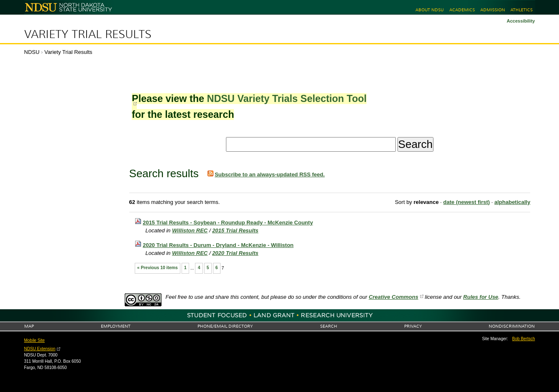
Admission (493, 10)
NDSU (32, 52)
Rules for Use (481, 297)
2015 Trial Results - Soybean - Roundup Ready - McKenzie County (228, 223)
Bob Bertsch (523, 339)
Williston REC (190, 230)
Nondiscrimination (512, 326)
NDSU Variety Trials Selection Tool (287, 99)
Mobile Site (35, 340)
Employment (116, 326)
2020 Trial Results (235, 253)
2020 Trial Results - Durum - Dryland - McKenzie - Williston (218, 245)
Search (329, 326)
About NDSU (430, 10)
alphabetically (512, 202)
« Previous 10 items (158, 268)
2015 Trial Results (235, 230)
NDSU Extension (40, 349)
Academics (462, 10)
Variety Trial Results (88, 34)
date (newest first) (466, 202)
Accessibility (521, 21)
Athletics (522, 10)
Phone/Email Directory (225, 326)
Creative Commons (393, 297)
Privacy (413, 326)
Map (29, 326)
